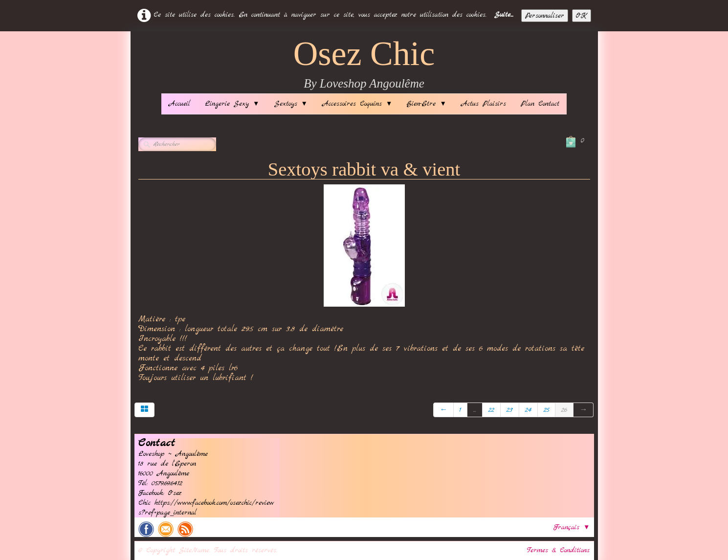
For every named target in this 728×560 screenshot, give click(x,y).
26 (564, 410)
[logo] (364, 65)
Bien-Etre (426, 104)
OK (582, 16)
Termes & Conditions (558, 550)
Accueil (179, 104)
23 (510, 410)
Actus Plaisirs (484, 104)
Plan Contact (540, 104)
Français (572, 527)
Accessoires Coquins (357, 104)
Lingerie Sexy (232, 104)
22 (491, 410)
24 (528, 410)
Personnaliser (545, 16)
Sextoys (291, 104)
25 (546, 410)
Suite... (504, 15)
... (475, 410)
